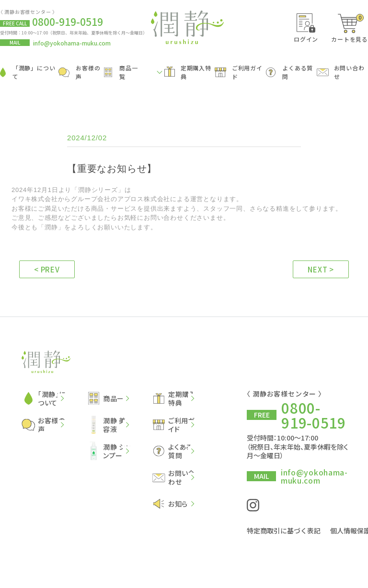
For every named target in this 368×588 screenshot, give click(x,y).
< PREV (47, 269)
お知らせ (174, 504)
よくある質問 (289, 72)
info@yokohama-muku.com (72, 43)
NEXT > (321, 269)
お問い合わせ (341, 72)
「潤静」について (28, 72)
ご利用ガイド (239, 72)
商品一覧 (121, 72)
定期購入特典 (188, 72)
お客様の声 (79, 72)
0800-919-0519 (314, 415)
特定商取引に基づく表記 (284, 529)
